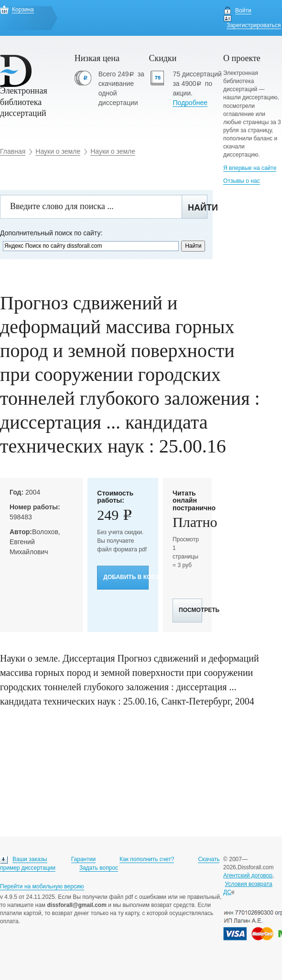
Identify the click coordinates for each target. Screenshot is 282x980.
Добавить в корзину (126, 577)
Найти (198, 208)
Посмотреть (190, 610)
